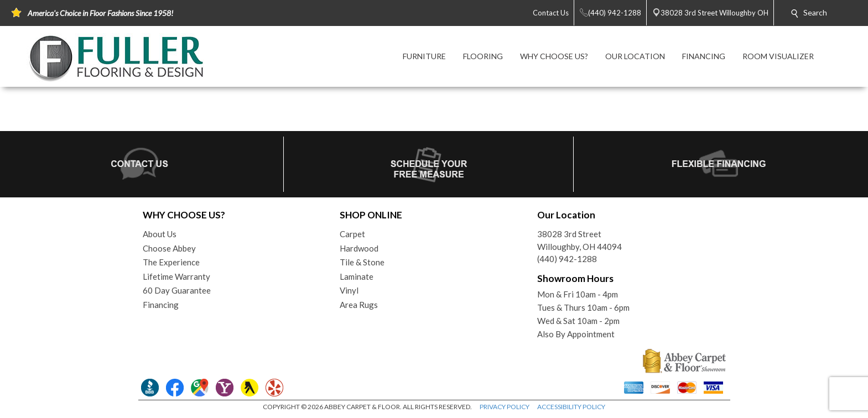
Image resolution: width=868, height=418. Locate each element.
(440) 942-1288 (567, 259)
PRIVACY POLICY (505, 407)
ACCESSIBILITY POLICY (571, 407)
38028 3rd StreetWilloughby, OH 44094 (579, 240)
